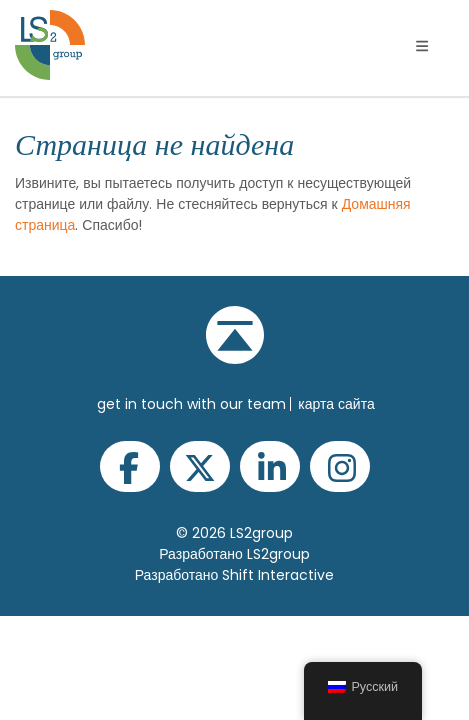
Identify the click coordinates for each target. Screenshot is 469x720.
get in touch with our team (191, 404)
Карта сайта (336, 404)
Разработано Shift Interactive (235, 575)
